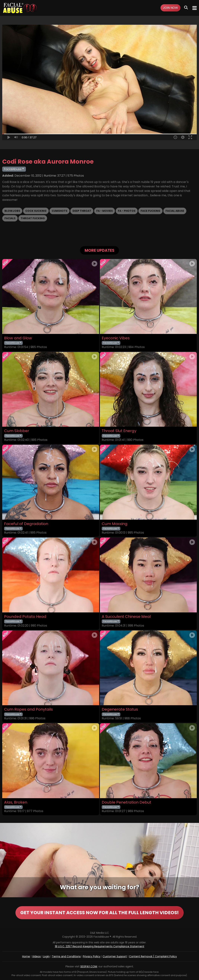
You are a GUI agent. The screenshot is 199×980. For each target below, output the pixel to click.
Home (26, 956)
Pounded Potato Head (25, 617)
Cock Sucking (36, 211)
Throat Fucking (33, 218)
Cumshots (60, 211)
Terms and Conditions (66, 956)
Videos (36, 956)
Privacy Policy (92, 956)
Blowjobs (12, 211)
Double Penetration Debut (126, 802)
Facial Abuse (175, 211)
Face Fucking (150, 211)
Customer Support (115, 956)
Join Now (170, 8)
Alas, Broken (16, 802)
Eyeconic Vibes (116, 338)
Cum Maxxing (115, 524)
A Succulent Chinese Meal (126, 617)
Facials (10, 218)
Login (46, 956)
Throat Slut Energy (119, 431)
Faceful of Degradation (26, 524)
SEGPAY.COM (89, 966)
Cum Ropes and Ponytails (28, 709)
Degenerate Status (120, 709)
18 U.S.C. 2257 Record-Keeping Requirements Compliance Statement (100, 946)
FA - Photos (127, 211)
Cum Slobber (17, 431)
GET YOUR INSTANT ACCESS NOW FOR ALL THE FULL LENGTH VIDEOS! (99, 913)
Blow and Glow (18, 338)
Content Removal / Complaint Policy (153, 956)
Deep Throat (82, 211)
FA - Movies (105, 211)
